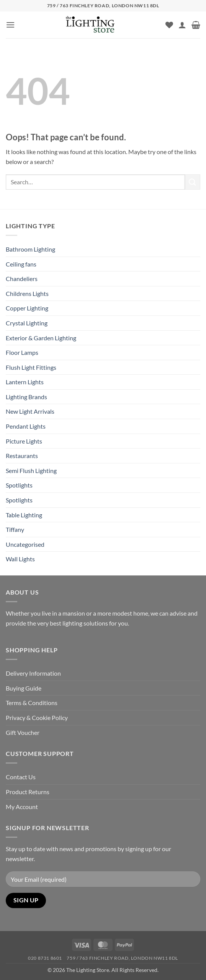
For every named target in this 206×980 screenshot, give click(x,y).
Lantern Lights (25, 382)
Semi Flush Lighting (31, 470)
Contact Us (21, 777)
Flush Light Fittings (31, 367)
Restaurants (22, 456)
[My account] (182, 25)
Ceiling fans (21, 264)
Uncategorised (25, 544)
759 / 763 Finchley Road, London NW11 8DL (122, 958)
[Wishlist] (169, 25)
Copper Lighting (27, 308)
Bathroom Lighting (30, 249)
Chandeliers (22, 279)
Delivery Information (33, 673)
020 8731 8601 (45, 958)
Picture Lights (24, 441)
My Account (22, 807)
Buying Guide (24, 688)
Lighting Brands (26, 397)
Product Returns (28, 792)
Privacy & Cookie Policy (37, 718)
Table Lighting (24, 515)
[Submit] (193, 182)
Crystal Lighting (27, 323)
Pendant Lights (26, 426)
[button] (10, 25)
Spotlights (19, 485)
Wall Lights (20, 559)
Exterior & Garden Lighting (41, 338)
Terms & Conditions (32, 703)
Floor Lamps (22, 352)
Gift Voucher (23, 732)
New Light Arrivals (30, 411)
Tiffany (15, 529)
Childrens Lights (27, 293)
